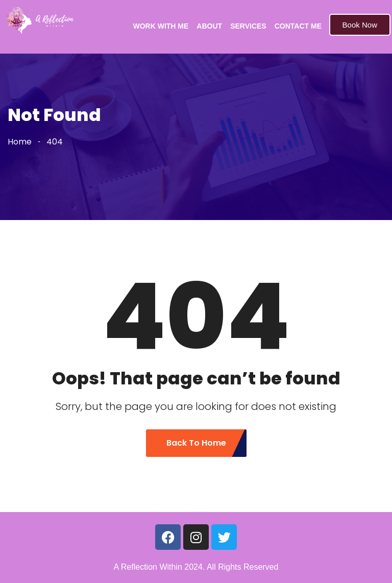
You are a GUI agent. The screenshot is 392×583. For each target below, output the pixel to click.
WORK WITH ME (161, 26)
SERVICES (248, 26)
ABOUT (209, 26)
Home (20, 142)
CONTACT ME (298, 26)
